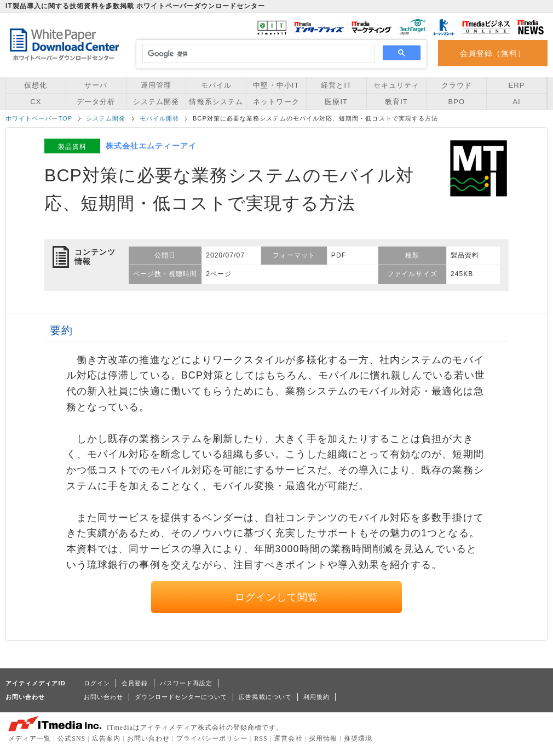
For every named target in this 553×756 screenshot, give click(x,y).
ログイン (97, 683)
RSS (261, 738)
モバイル (216, 85)
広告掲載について (265, 697)
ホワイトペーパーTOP (39, 118)
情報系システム (216, 102)
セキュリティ (396, 85)
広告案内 (106, 738)
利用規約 (316, 697)
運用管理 (156, 85)
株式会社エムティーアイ (151, 146)
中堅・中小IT (276, 85)
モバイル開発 (159, 118)
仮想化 (36, 85)
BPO (456, 102)
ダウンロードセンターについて (181, 697)
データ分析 (96, 102)
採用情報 (323, 738)
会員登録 (135, 683)
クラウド (457, 85)
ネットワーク (276, 102)
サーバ (96, 85)
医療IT (336, 102)
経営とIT (336, 85)
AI (516, 102)
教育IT (396, 102)
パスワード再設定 (186, 683)
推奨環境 (358, 738)
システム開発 (156, 102)
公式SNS (71, 738)
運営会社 (288, 738)
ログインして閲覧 (277, 597)
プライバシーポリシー (212, 738)
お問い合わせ (103, 697)
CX (36, 102)
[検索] (257, 54)
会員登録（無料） (493, 53)
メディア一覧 (30, 738)
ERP (517, 85)
